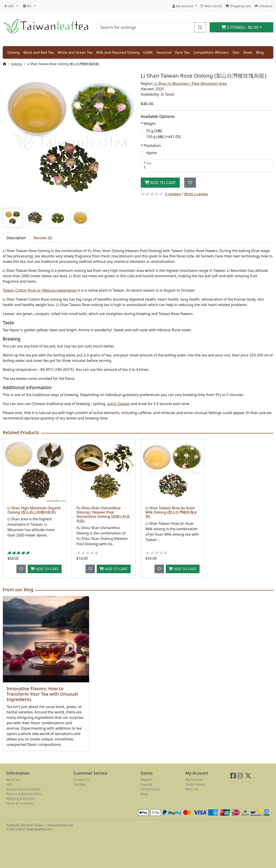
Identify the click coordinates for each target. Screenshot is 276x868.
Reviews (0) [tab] (43, 238)
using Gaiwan (119, 404)
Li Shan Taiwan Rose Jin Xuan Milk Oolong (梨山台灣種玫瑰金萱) (171, 512)
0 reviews (173, 194)
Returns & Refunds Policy (24, 794)
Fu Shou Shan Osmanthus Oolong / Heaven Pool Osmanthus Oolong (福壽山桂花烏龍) (103, 514)
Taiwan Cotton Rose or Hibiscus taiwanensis (40, 290)
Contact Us (81, 780)
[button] (11, 6)
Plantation (152, 146)
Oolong (13, 52)
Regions (147, 780)
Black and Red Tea (39, 52)
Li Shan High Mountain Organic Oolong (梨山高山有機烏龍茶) (34, 510)
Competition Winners (211, 52)
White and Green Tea (75, 52)
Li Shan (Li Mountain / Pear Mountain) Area (191, 83)
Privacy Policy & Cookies (23, 789)
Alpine (151, 153)
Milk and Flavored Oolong (118, 52)
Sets (236, 52)
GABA (148, 52)
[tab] (13, 218)
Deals (248, 52)
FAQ (9, 784)
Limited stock (150, 789)
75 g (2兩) (154, 131)
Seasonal (164, 52)
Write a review (196, 194)
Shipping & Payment (21, 799)
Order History (195, 784)
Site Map (80, 784)
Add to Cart (160, 183)
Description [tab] (16, 238)
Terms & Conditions (20, 803)
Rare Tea (182, 52)
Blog (260, 52)
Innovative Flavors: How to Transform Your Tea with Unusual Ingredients (42, 694)
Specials (147, 784)
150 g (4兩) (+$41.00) (163, 137)
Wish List (192, 789)
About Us (13, 780)
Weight (149, 124)
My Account (194, 780)
